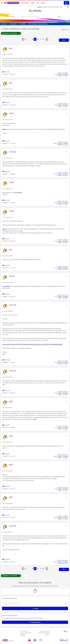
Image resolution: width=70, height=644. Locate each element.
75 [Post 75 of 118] (5, 562)
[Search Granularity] (14, 17)
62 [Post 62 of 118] (5, 105)
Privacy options (24, 631)
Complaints (23, 634)
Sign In (66, 3)
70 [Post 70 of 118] (5, 393)
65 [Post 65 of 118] (5, 203)
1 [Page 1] (27, 39)
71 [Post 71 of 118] (5, 427)
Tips (38, 3)
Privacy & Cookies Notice (26, 633)
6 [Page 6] (38, 39)
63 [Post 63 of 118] (5, 143)
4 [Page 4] (32, 39)
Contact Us (47, 634)
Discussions (25, 3)
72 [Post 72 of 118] (5, 456)
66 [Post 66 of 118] (5, 241)
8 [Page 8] (43, 39)
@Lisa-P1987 (18, 192)
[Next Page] (47, 39)
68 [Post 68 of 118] (5, 296)
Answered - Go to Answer (11, 33)
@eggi (4, 129)
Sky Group (23, 636)
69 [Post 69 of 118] (5, 362)
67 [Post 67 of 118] (5, 268)
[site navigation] (2, 3)
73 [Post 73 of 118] (5, 489)
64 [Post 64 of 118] (5, 174)
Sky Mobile (35, 11)
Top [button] (66, 631)
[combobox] (38, 17)
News (33, 3)
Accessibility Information (44, 633)
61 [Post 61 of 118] (5, 74)
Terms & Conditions (45, 631)
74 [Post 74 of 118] (5, 517)
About (43, 3)
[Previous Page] (23, 39)
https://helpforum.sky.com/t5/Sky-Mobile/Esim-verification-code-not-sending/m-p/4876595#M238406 (32, 344)
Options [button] (64, 29)
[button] (67, 48)
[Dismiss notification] (68, 7)
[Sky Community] (12, 3)
